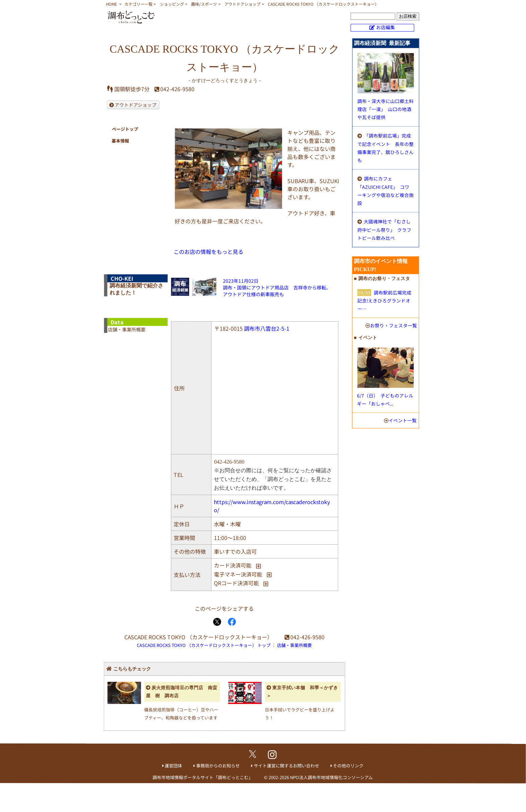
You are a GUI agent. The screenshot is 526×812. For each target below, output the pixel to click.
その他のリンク (348, 766)
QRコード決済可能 (236, 583)
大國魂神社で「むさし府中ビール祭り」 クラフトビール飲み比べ (384, 230)
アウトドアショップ (242, 4)
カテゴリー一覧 (138, 4)
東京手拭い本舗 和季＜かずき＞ (302, 692)
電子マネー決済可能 (238, 574)
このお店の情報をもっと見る (209, 252)
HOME (111, 4)
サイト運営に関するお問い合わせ (286, 766)
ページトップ (125, 129)
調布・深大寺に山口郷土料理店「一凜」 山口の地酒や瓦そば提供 (386, 109)
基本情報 (120, 141)
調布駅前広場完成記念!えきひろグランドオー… (384, 301)
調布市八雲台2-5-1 (267, 328)
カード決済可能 (233, 565)
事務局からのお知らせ (218, 766)
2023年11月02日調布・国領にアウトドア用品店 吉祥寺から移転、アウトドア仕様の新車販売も (277, 287)
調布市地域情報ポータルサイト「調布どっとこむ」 (203, 777)
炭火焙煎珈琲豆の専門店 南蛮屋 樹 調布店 (182, 691)
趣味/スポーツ (204, 4)
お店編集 (386, 27)
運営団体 (173, 766)
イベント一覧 (403, 420)
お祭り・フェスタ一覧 (394, 325)
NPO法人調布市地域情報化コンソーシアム (331, 777)
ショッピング (172, 4)
